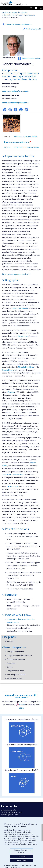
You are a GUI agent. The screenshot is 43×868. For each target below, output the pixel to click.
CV (10, 110)
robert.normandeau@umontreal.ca (16, 91)
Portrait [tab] (7, 136)
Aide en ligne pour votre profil (21, 695)
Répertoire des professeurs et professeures (19, 15)
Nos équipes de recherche (18, 12)
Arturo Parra (13, 486)
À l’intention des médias (31, 59)
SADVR (20, 705)
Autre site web (26, 110)
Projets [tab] (7, 147)
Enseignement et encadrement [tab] (19, 143)
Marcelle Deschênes (26, 367)
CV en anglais (16, 110)
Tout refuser (21, 856)
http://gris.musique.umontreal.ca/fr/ (16, 274)
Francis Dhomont (9, 370)
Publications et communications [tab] (26, 147)
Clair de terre (23, 336)
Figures (11, 392)
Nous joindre (21, 697)
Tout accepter (21, 860)
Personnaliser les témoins (23, 851)
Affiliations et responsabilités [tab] (26, 136)
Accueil (4, 12)
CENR (21, 708)
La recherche (21, 4)
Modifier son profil (33, 29)
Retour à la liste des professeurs (19, 24)
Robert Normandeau (20, 308)
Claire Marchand (18, 474)
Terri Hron (6, 474)
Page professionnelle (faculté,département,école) (5, 110)
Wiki (21, 110)
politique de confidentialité (22, 865)
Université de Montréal (6, 3)
